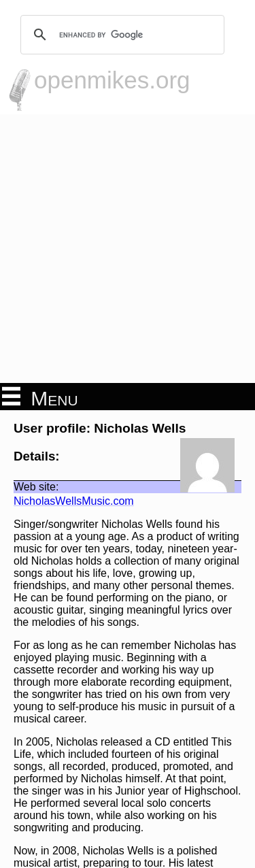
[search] (120, 35)
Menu (40, 397)
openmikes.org (112, 80)
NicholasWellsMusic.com (74, 501)
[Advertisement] (128, 249)
